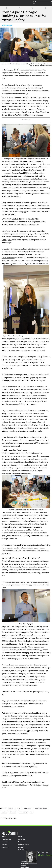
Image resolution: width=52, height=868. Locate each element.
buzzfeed (11, 808)
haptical (4, 812)
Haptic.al (39, 103)
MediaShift (16, 170)
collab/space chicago (41, 808)
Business (4, 845)
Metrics (4, 836)
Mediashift (10, 3)
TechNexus (37, 170)
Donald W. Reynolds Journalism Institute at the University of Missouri (23, 174)
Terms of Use (24, 864)
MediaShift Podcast (24, 850)
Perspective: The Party (11, 682)
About (20, 836)
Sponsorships (22, 842)
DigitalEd (21, 847)
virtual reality (23, 812)
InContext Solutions (38, 462)
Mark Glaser (45, 855)
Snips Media (7, 626)
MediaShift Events (23, 845)
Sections (3, 3)
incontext (13, 812)
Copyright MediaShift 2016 (24, 866)
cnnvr (19, 808)
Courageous (6, 240)
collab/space (28, 808)
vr (31, 812)
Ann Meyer (8, 25)
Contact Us (21, 839)
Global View (5, 847)
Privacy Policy (25, 862)
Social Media (5, 842)
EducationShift (6, 839)
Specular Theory (8, 257)
